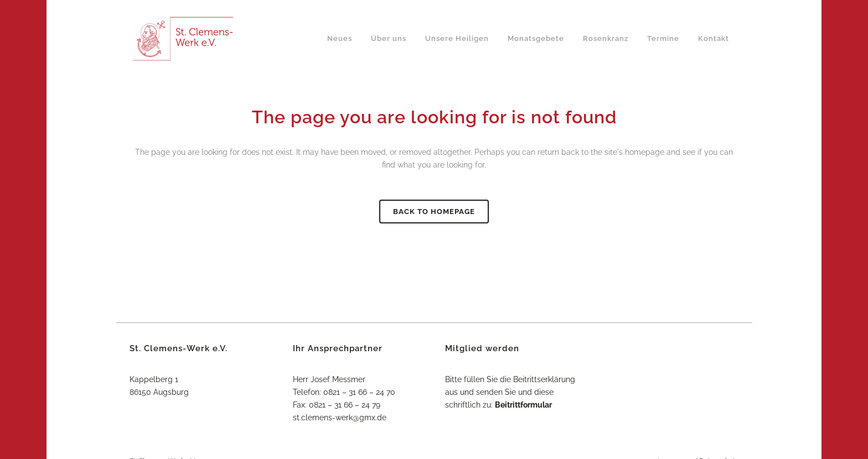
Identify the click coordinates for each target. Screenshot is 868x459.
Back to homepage (434, 212)
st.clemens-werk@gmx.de (340, 418)
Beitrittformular (523, 405)
